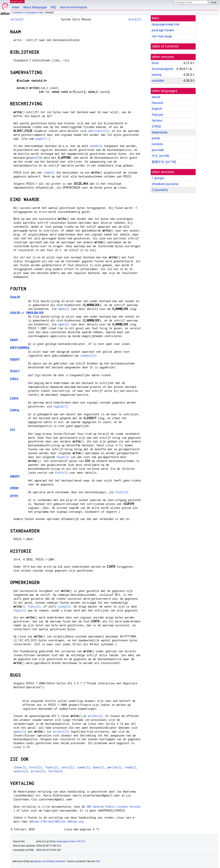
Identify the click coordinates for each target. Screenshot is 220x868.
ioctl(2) (67, 767)
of (27, 313)
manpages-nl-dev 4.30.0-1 (70, 841)
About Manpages (35, 7)
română (157, 144)
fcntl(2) (61, 473)
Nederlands (160, 132)
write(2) (17, 19)
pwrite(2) (114, 767)
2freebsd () (165, 184)
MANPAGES (17, 1)
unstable (18, 13)
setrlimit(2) (98, 131)
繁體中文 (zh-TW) (164, 162)
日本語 (156, 126)
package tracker (163, 30)
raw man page (162, 36)
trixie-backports (162, 69)
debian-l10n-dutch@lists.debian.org (56, 821)
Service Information (73, 7)
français (157, 115)
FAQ (53, 7)
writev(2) (95, 716)
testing (157, 75)
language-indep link (165, 24)
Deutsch (157, 103)
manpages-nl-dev (34, 13)
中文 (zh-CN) (161, 156)
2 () (160, 190)
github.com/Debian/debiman (50, 861)
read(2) (49, 172)
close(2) (64, 606)
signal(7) (61, 406)
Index (16, 7)
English (157, 109)
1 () (158, 178)
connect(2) (88, 356)
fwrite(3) (55, 771)
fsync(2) (63, 457)
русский (158, 150)
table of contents (165, 46)
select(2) (21, 771)
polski (156, 138)
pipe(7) (41, 139)
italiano (157, 120)
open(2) (35, 158)
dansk (156, 97)
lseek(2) (96, 146)
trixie (155, 63)
